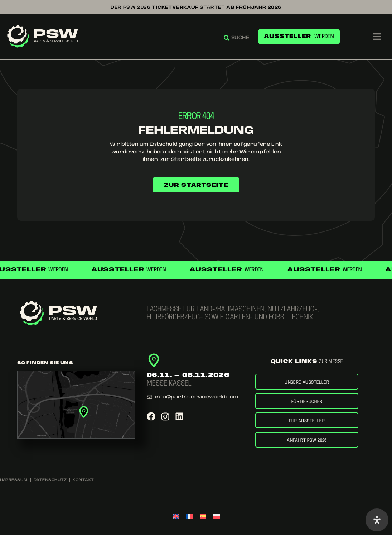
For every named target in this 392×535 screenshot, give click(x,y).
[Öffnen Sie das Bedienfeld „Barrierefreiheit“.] (377, 520)
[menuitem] (176, 517)
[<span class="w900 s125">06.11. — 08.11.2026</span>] (154, 357)
